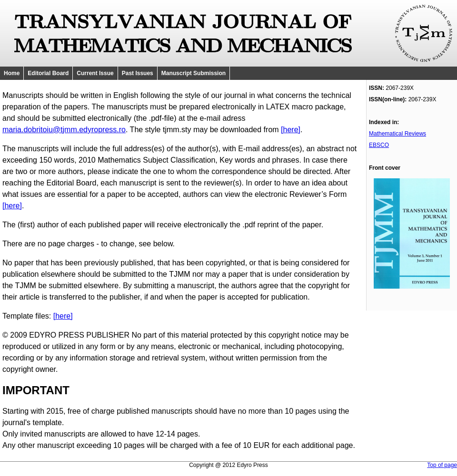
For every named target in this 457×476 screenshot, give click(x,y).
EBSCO (379, 145)
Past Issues (138, 73)
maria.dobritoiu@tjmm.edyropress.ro (64, 130)
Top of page (442, 465)
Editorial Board (48, 73)
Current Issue (95, 73)
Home (12, 73)
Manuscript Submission (194, 73)
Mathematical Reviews (397, 134)
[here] (291, 130)
